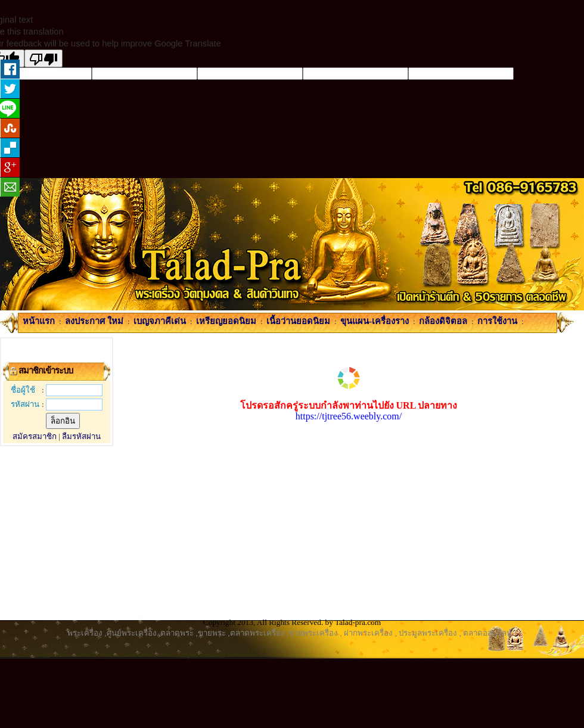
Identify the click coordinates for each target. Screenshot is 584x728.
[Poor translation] (44, 58)
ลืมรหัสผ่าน (81, 436)
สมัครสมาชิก (35, 436)
